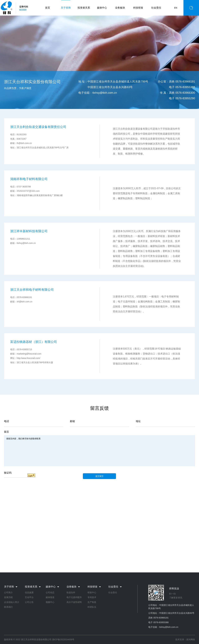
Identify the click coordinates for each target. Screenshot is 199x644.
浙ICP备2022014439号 (63, 639)
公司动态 (50, 592)
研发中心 (92, 592)
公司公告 (29, 602)
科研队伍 (92, 607)
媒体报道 (50, 597)
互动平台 (29, 597)
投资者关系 (84, 8)
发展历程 (8, 597)
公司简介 (8, 592)
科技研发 (138, 8)
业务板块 (120, 8)
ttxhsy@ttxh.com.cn (105, 93)
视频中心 (50, 602)
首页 (48, 8)
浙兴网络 (191, 639)
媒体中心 (102, 8)
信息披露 (29, 592)
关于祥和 (66, 8)
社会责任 (156, 8)
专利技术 (92, 597)
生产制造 (92, 602)
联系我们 (8, 607)
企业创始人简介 (12, 602)
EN (176, 8)
